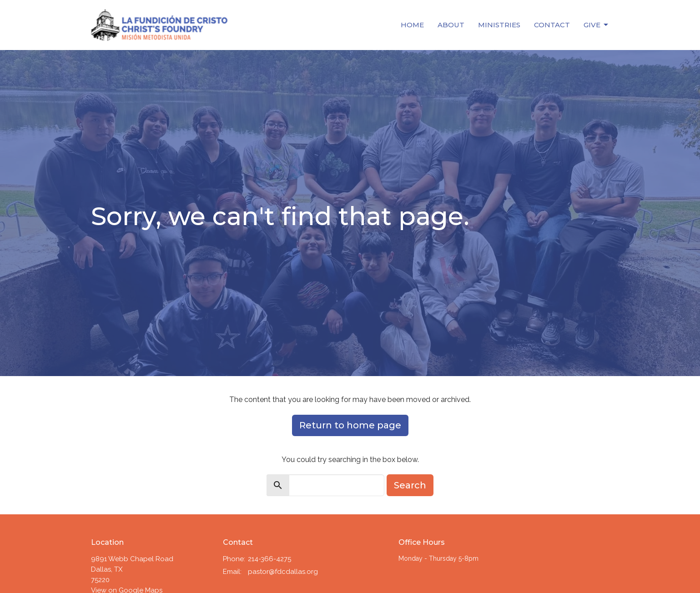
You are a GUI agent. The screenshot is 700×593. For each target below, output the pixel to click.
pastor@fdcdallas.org (283, 572)
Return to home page (350, 425)
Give (597, 25)
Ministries (499, 25)
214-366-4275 (269, 559)
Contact (552, 25)
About (451, 25)
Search (410, 485)
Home (412, 25)
